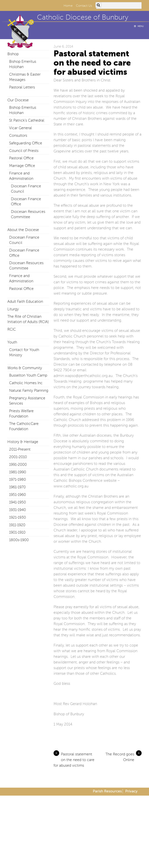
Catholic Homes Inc (26, 383)
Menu (139, 26)
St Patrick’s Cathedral (27, 120)
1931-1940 (18, 510)
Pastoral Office (21, 158)
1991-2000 (18, 464)
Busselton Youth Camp (28, 375)
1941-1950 (18, 502)
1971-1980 (18, 479)
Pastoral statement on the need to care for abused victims (74, 759)
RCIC (12, 329)
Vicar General (21, 128)
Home (68, 6)
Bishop (13, 54)
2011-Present (20, 449)
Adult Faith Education (25, 301)
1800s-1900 (19, 540)
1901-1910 (17, 532)
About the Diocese (23, 230)
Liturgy (13, 309)
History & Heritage (23, 442)
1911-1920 (17, 525)
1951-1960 (18, 495)
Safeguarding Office (26, 143)
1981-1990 (18, 472)
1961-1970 (17, 487)
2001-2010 (18, 457)
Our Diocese (18, 100)
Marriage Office (22, 166)
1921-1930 (18, 517)
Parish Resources (107, 791)
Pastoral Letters (22, 87)
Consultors (18, 136)
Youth (12, 342)
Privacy (131, 791)
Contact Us (84, 6)
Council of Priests (24, 151)
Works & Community (25, 368)
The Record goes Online (124, 757)
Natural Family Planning (29, 390)
